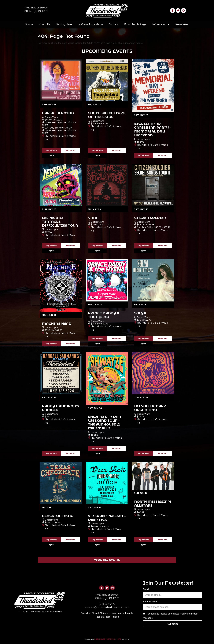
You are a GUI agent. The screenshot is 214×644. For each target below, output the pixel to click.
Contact (114, 24)
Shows (29, 24)
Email (146, 589)
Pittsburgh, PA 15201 (36, 11)
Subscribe (173, 624)
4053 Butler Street (36, 8)
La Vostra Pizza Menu (90, 24)
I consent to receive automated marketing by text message (171, 616)
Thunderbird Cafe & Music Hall (60, 138)
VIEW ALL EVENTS (107, 560)
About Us (45, 24)
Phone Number (151, 602)
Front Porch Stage (135, 24)
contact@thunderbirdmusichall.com (107, 607)
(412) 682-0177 (107, 604)
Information (161, 24)
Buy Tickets (51, 150)
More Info (71, 150)
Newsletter (182, 24)
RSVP (51, 156)
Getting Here (64, 24)
